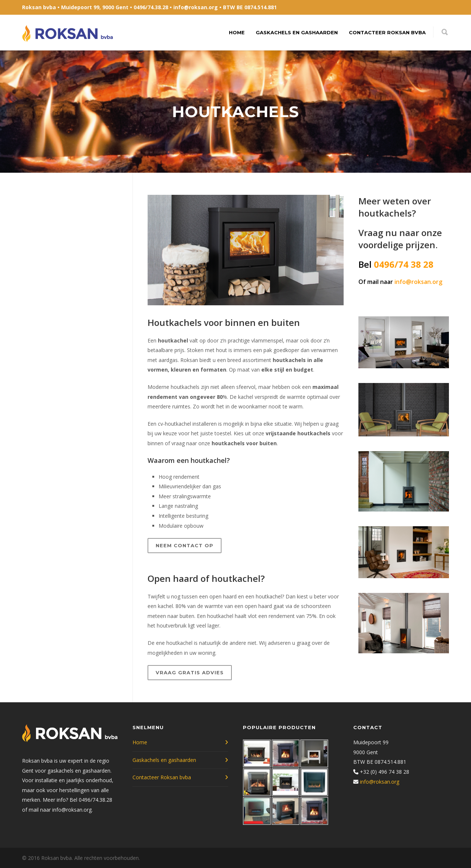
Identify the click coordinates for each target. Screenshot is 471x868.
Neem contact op (185, 545)
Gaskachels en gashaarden (297, 32)
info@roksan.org (196, 7)
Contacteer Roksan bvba (387, 32)
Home (237, 32)
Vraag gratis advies (190, 672)
